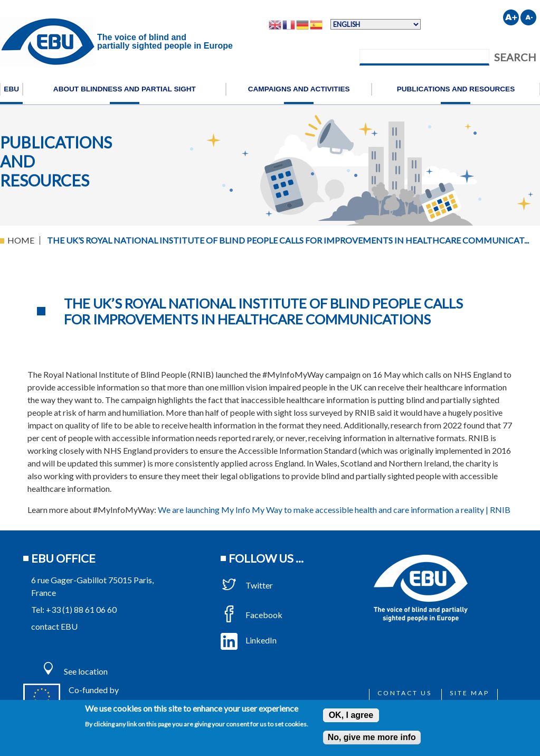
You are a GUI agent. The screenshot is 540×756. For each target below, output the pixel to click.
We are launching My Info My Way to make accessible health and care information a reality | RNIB (334, 510)
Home (21, 240)
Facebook (252, 615)
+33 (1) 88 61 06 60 (81, 609)
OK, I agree (351, 715)
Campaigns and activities (299, 89)
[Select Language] (376, 24)
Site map (470, 693)
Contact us (405, 693)
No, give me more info (372, 737)
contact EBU (54, 626)
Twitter (247, 585)
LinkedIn (249, 640)
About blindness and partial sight (125, 89)
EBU (11, 89)
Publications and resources (456, 89)
